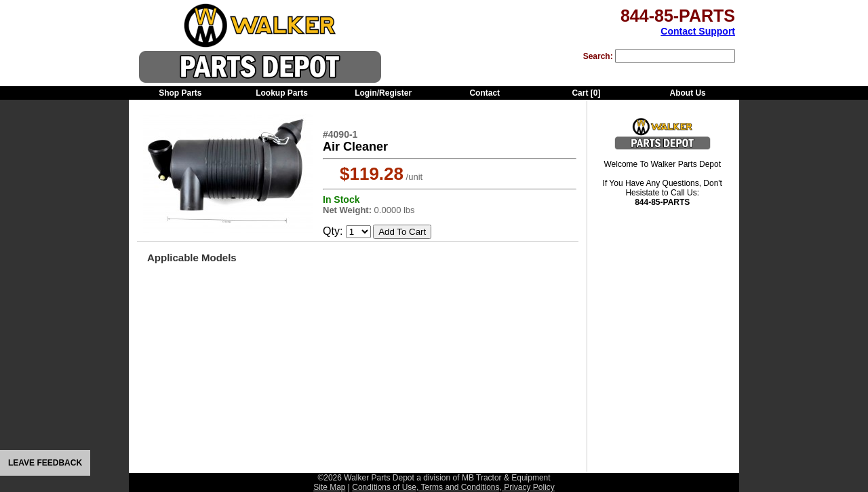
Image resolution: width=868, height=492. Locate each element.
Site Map (329, 487)
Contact (485, 93)
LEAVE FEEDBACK (45, 463)
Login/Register (383, 93)
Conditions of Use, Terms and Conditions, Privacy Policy (453, 487)
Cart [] (586, 93)
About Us (687, 93)
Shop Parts (180, 93)
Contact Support (698, 31)
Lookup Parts (282, 93)
